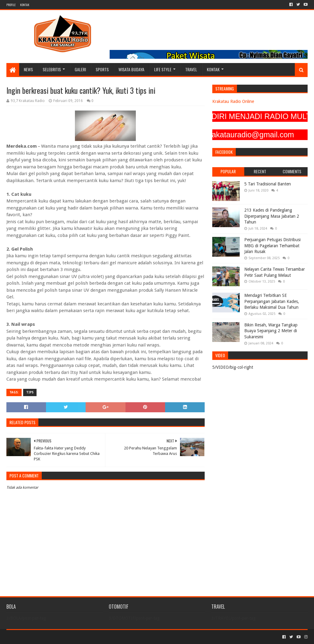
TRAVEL (191, 69)
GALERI (80, 69)
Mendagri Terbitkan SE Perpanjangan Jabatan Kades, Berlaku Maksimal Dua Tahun (272, 301)
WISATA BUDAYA (131, 69)
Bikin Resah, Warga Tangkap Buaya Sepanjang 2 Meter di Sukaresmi (271, 331)
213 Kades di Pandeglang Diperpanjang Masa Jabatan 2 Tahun (272, 216)
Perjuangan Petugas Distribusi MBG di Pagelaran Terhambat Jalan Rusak (272, 246)
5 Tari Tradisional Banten (268, 184)
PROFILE (11, 5)
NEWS (28, 69)
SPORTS (102, 69)
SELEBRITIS (52, 69)
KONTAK (25, 5)
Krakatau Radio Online (233, 101)
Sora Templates (40, 637)
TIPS (30, 392)
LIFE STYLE (163, 69)
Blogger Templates (75, 637)
